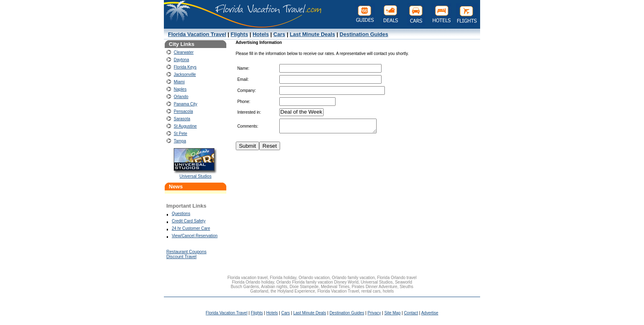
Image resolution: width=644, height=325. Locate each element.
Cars (279, 34)
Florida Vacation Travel (197, 34)
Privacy (374, 313)
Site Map (392, 313)
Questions (181, 214)
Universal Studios (195, 176)
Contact (411, 313)
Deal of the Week (301, 112)
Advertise (430, 313)
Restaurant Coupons (186, 252)
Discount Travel (181, 256)
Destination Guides (364, 34)
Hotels (261, 34)
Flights (240, 34)
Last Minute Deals (312, 34)
